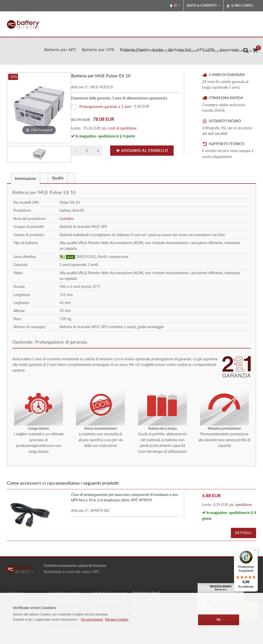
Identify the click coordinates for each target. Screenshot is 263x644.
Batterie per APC (60, 50)
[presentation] (44, 178)
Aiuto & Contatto (203, 6)
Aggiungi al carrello (142, 150)
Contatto (67, 219)
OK (219, 620)
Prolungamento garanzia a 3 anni (105, 106)
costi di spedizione (122, 128)
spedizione (243, 505)
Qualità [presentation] (58, 178)
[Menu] (255, 551)
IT (175, 6)
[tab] (25, 178)
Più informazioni (92, 620)
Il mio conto (240, 6)
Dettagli (243, 533)
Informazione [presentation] (25, 178)
